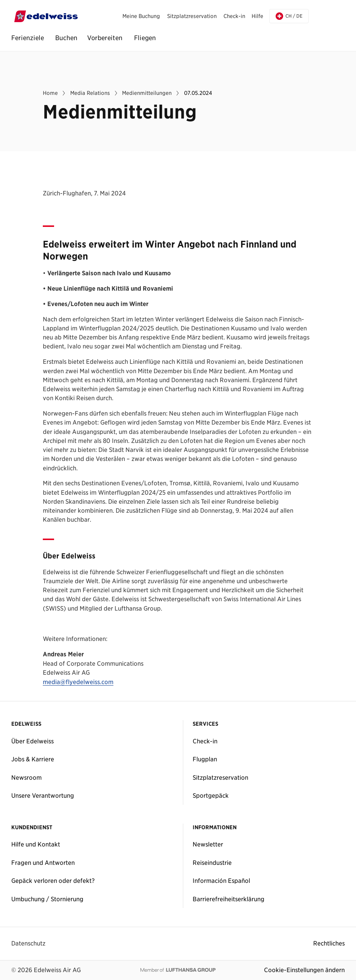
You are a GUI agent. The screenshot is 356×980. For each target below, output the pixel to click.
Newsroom (26, 777)
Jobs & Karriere (33, 759)
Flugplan (205, 759)
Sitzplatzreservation (220, 777)
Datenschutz (28, 943)
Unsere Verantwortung (43, 795)
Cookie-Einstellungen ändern (304, 970)
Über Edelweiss (32, 741)
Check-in (205, 741)
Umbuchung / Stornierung (47, 899)
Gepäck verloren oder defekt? (53, 881)
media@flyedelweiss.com (78, 682)
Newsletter (208, 844)
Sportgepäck (211, 795)
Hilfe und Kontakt (36, 844)
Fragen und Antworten (43, 863)
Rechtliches (329, 943)
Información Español (221, 881)
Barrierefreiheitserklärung (229, 899)
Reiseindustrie (212, 863)
